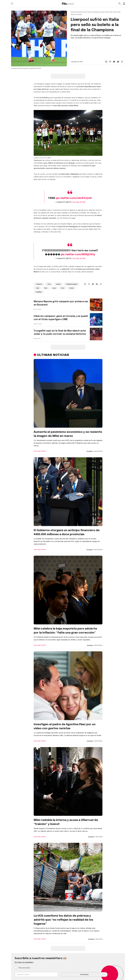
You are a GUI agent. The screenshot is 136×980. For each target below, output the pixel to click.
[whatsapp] (106, 62)
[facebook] (110, 62)
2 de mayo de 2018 (79, 202)
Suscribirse (84, 974)
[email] (118, 62)
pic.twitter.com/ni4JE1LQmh (74, 198)
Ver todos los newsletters (24, 962)
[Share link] (122, 62)
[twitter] (114, 62)
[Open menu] (12, 4)
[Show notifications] (124, 4)
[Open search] (119, 4)
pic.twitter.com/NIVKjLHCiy (78, 254)
